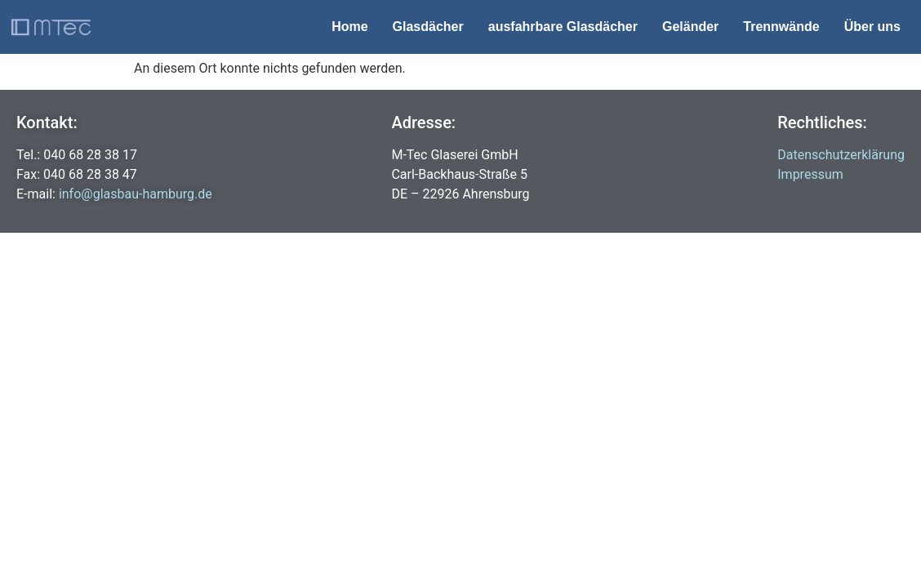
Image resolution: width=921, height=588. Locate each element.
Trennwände (781, 27)
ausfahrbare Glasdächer (563, 27)
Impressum (810, 174)
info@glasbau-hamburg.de (136, 194)
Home (349, 27)
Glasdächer (428, 27)
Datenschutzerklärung (841, 155)
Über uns (872, 27)
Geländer (690, 27)
